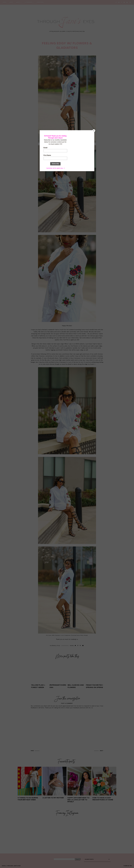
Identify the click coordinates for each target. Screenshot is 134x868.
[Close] (94, 131)
